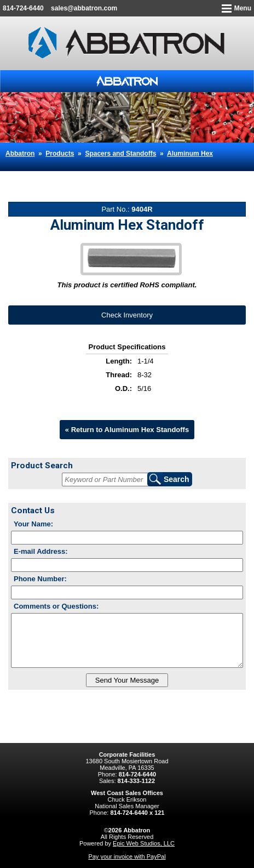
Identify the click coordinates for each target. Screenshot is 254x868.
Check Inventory (127, 315)
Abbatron (20, 154)
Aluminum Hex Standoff (84, 175)
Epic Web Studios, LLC (144, 843)
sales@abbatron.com (84, 8)
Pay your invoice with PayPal (127, 856)
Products (60, 154)
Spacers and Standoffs (120, 154)
